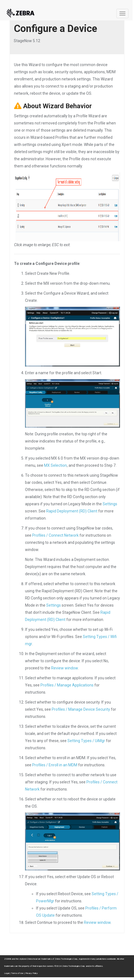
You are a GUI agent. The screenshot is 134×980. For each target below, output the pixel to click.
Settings (110, 504)
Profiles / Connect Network (55, 535)
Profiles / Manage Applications (67, 685)
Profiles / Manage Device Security (81, 709)
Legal (7, 973)
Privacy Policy (32, 973)
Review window (65, 668)
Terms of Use (17, 973)
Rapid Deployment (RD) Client (72, 511)
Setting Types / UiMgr (86, 741)
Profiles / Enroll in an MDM (55, 765)
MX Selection (55, 465)
